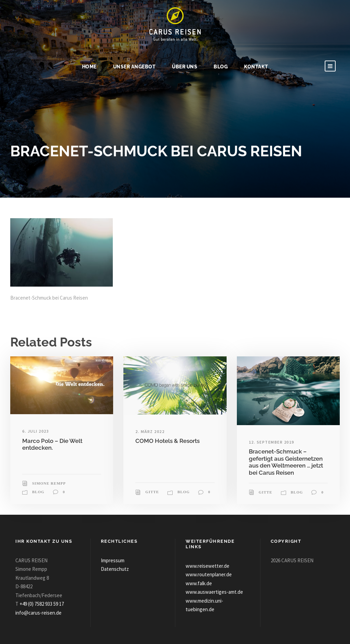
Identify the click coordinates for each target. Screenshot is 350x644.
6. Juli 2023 (36, 431)
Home (89, 67)
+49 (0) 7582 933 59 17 (42, 604)
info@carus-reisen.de (38, 613)
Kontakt (256, 67)
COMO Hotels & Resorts (167, 441)
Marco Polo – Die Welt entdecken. (52, 444)
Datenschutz (115, 569)
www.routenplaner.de (209, 574)
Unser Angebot (134, 67)
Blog (221, 67)
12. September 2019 (272, 442)
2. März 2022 (150, 431)
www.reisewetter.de (207, 566)
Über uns (185, 67)
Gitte (152, 492)
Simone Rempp (49, 483)
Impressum (113, 560)
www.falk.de (199, 583)
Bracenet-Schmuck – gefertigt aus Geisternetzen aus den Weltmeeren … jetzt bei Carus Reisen (286, 462)
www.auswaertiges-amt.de (214, 592)
